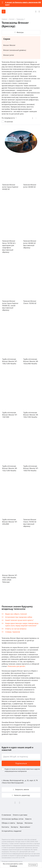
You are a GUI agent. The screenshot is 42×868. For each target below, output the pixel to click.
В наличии (9, 122)
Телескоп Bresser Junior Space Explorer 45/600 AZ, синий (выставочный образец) (10, 306)
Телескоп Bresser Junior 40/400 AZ (30, 186)
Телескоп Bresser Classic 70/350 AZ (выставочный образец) (30, 523)
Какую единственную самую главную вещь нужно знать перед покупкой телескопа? (22, 624)
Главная (4, 19)
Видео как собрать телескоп (16, 614)
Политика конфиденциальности (12, 861)
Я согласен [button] (33, 865)
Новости (28, 819)
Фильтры (20, 32)
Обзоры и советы (8, 823)
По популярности (8, 118)
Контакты (5, 827)
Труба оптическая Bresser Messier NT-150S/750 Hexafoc (31, 468)
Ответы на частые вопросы (16, 629)
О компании (6, 815)
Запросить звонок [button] (22, 789)
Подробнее (13, 866)
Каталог (12, 19)
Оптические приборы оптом (13, 819)
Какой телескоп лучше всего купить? (19, 620)
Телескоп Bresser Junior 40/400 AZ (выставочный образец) (30, 244)
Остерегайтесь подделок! (12, 831)
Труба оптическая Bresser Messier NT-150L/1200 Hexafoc (10, 361)
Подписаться (21, 763)
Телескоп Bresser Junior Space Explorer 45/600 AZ (10, 187)
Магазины (29, 823)
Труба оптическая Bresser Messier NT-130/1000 (10, 415)
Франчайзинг (25, 827)
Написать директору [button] (22, 795)
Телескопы (20, 19)
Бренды (20, 823)
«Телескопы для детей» (16, 666)
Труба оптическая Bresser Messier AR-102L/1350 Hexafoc (31, 415)
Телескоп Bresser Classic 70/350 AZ (30, 302)
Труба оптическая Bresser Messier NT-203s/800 (10, 522)
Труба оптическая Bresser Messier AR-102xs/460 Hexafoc (31, 361)
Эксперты (14, 827)
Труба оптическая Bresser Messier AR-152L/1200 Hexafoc (10, 468)
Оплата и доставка (20, 815)
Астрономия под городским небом (19, 617)
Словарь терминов (13, 632)
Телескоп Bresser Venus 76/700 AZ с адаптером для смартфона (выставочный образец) (9, 246)
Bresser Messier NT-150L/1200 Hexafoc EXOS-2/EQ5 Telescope (10, 579)
